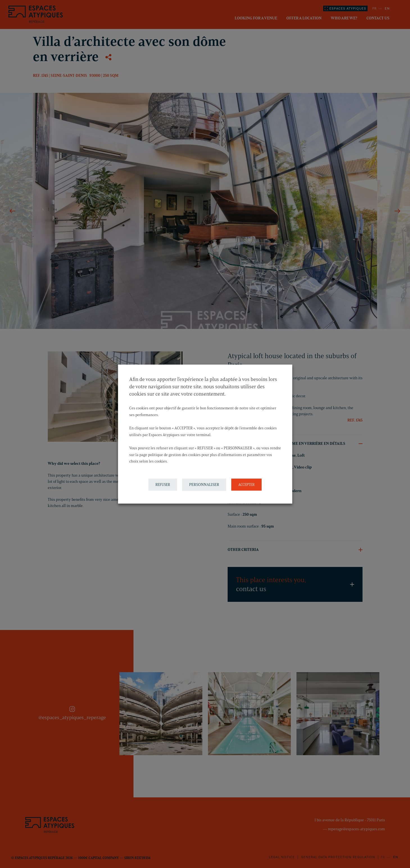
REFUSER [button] (163, 485)
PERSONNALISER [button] (204, 485)
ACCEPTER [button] (246, 485)
